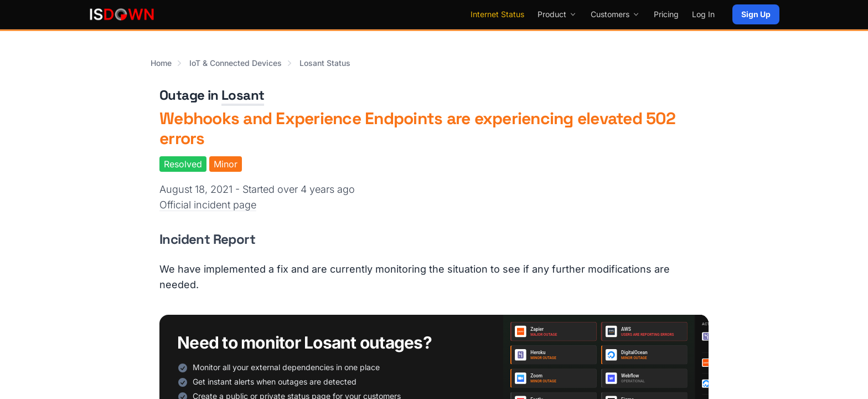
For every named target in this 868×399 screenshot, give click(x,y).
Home (161, 63)
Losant (243, 95)
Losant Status (325, 63)
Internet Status (497, 14)
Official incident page (208, 205)
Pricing (666, 14)
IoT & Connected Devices (236, 63)
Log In (703, 14)
